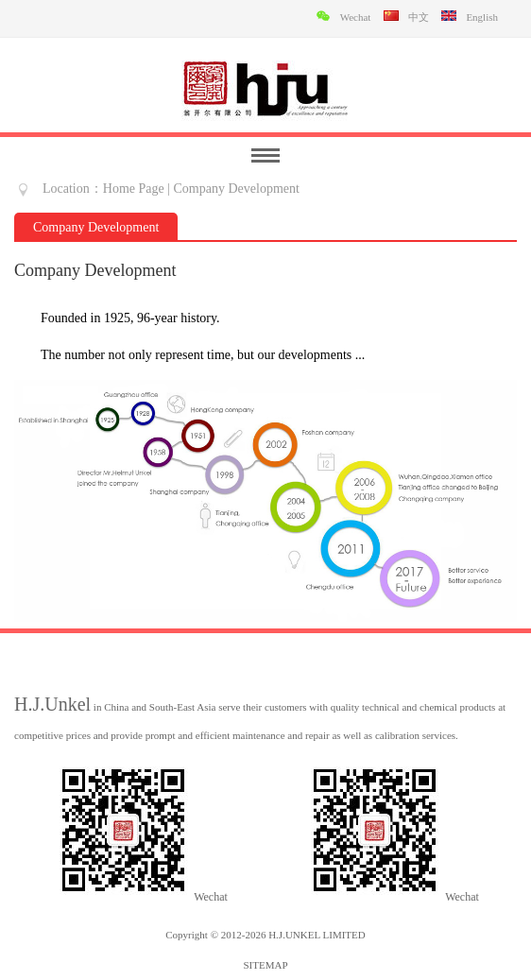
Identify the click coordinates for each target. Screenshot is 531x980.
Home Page (134, 189)
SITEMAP (265, 965)
